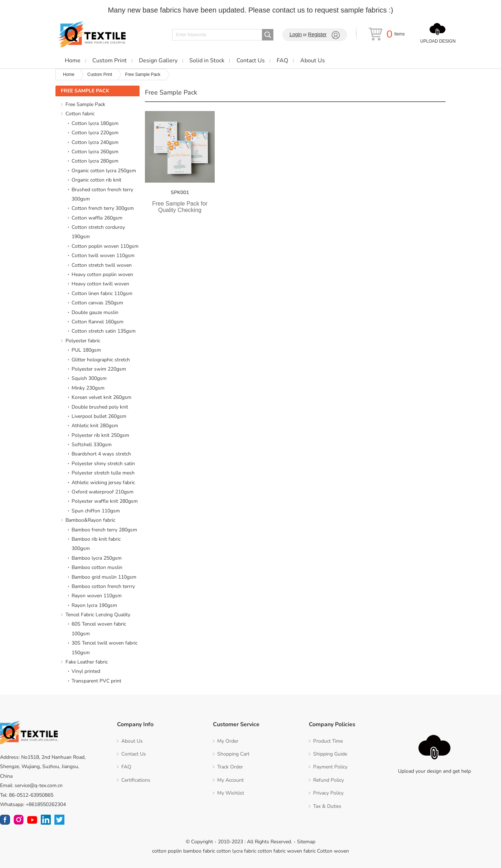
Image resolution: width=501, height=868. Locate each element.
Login (296, 34)
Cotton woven (333, 851)
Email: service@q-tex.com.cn (31, 785)
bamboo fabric (199, 851)
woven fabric (301, 851)
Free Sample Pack (143, 74)
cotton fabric (272, 851)
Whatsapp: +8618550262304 (33, 804)
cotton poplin (167, 851)
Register (317, 34)
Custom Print (100, 74)
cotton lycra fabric (236, 851)
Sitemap (306, 842)
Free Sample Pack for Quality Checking (180, 207)
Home (69, 74)
